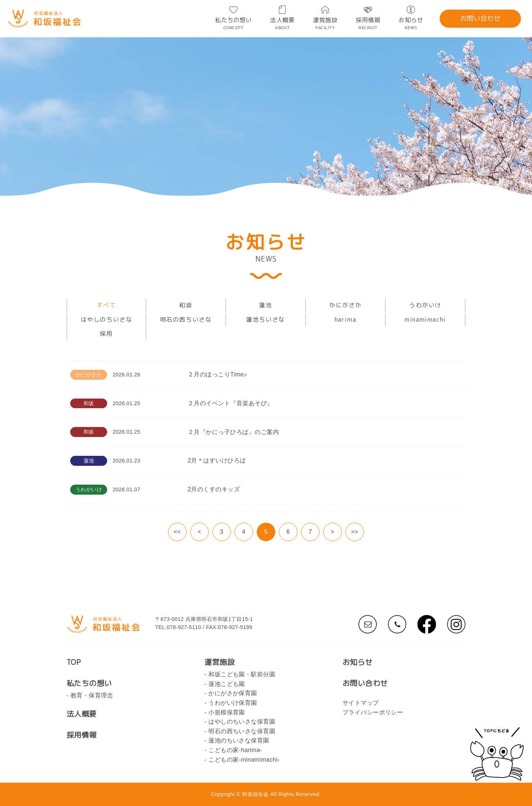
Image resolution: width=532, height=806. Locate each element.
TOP (74, 662)
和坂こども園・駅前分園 (242, 674)
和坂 (186, 305)
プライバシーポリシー (373, 712)
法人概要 (282, 23)
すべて (107, 305)
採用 (106, 334)
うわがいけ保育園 (233, 703)
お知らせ (411, 23)
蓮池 (265, 305)
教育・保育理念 (92, 695)
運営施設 (325, 23)
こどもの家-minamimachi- (244, 760)
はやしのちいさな (107, 320)
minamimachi (425, 320)
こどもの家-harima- (235, 750)
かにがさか (345, 305)
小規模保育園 (227, 712)
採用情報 (368, 23)
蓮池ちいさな (266, 320)
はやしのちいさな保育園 (242, 722)
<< (177, 532)
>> (355, 532)
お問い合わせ (480, 18)
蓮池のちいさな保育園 (239, 740)
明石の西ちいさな (186, 320)
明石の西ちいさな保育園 (242, 731)
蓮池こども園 (227, 684)
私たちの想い (233, 23)
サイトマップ (361, 703)
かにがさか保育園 (233, 693)
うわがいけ (425, 305)
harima (346, 320)
